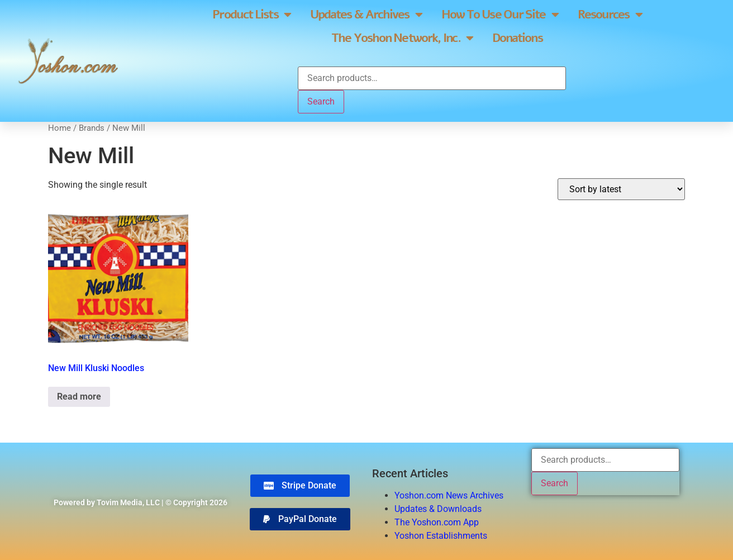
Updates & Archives (366, 15)
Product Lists (251, 15)
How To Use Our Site (500, 15)
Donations (517, 38)
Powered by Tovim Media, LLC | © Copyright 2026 (141, 502)
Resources (610, 15)
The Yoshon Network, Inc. (402, 38)
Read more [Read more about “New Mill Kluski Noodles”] (79, 397)
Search (321, 101)
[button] (300, 519)
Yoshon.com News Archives (449, 495)
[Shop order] (621, 189)
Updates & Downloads (438, 509)
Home (60, 128)
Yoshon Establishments (441, 536)
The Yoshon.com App (437, 522)
